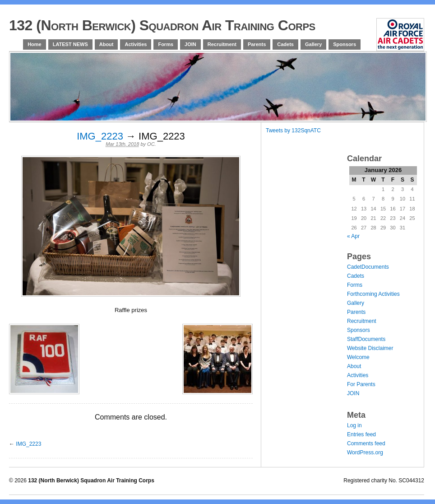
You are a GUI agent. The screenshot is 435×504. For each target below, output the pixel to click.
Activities (136, 44)
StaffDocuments (366, 339)
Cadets (285, 44)
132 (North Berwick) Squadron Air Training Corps (162, 25)
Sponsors (345, 44)
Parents (257, 44)
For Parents (361, 384)
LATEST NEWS (70, 44)
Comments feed (366, 443)
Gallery (313, 44)
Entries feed (361, 434)
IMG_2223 (100, 136)
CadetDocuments (368, 267)
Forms (166, 44)
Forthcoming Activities (373, 294)
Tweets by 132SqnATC (293, 131)
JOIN (190, 44)
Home (35, 44)
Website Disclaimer (370, 348)
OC (151, 144)
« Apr (353, 236)
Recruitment (222, 44)
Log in (354, 425)
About (106, 44)
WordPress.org (365, 453)
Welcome (358, 357)
